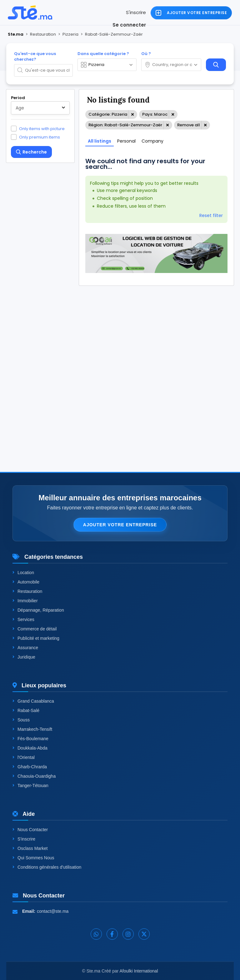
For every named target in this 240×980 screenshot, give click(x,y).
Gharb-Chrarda (30, 767)
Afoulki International (139, 971)
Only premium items (40, 137)
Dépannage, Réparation (38, 610)
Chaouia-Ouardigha (34, 776)
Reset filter (211, 215)
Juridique (24, 657)
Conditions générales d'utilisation (47, 867)
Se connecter (129, 25)
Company (152, 141)
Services (23, 619)
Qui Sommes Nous (33, 858)
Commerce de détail (35, 629)
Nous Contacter (30, 830)
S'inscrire (136, 12)
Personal (126, 141)
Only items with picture (42, 129)
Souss (21, 720)
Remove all (189, 125)
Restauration (27, 591)
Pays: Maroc (155, 114)
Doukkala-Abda (30, 748)
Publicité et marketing (36, 638)
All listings (100, 141)
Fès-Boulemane (30, 739)
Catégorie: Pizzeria (108, 114)
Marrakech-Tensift (32, 729)
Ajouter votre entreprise (120, 525)
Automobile (26, 582)
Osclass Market (30, 848)
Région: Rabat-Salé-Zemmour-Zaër (125, 125)
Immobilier (25, 601)
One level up (32, 403)
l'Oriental (24, 757)
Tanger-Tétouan (30, 786)
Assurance (25, 648)
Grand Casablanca (33, 701)
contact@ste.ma (53, 911)
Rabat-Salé (26, 710)
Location (23, 573)
